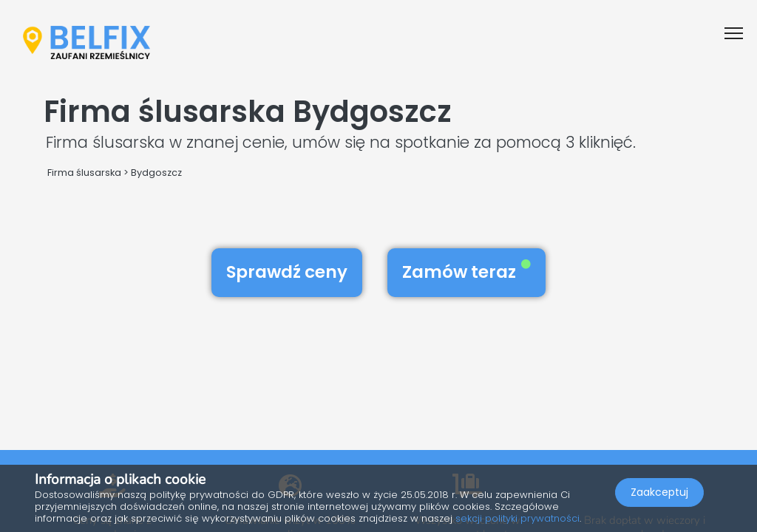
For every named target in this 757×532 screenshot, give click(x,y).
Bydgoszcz (156, 173)
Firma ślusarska (84, 173)
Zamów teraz (466, 272)
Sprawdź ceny (287, 272)
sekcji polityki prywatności (517, 518)
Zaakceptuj (659, 492)
